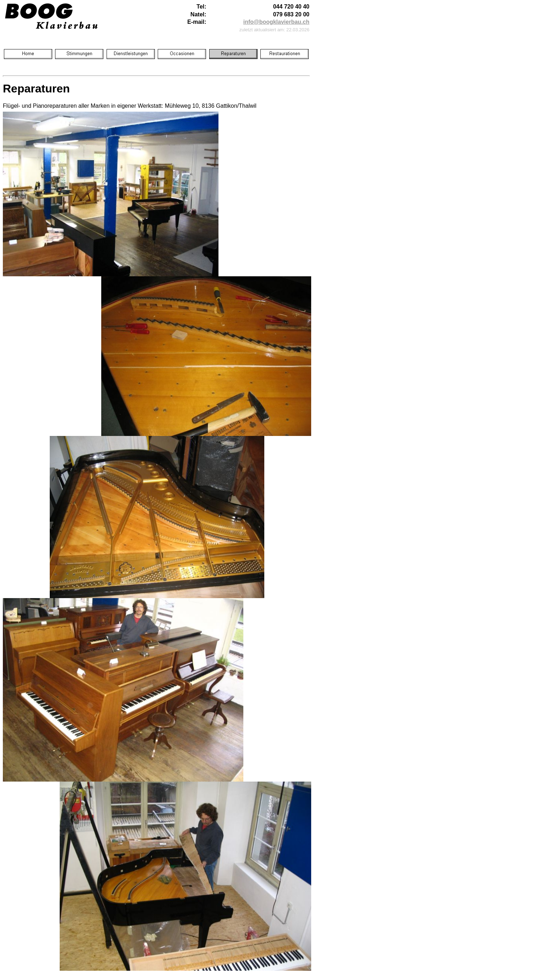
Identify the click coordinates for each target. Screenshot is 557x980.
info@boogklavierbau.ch (276, 22)
